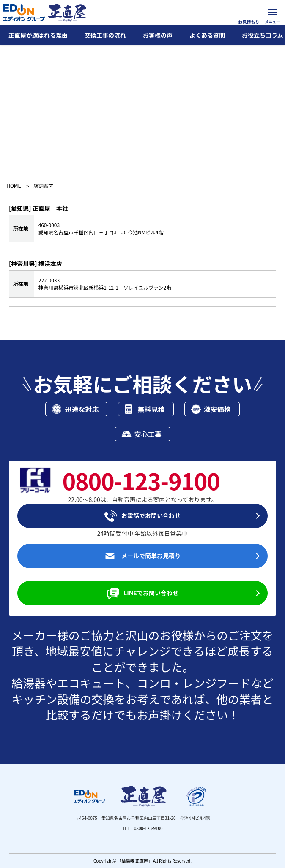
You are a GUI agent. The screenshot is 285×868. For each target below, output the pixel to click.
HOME (14, 186)
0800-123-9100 (148, 828)
